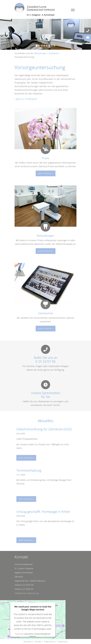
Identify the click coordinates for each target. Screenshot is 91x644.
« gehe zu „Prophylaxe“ (26, 99)
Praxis (45, 158)
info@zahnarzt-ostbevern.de (27, 593)
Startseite (28, 642)
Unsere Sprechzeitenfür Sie (46, 395)
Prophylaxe (54, 53)
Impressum (63, 642)
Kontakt (38, 642)
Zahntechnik (45, 313)
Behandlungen (40, 53)
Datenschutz (49, 642)
